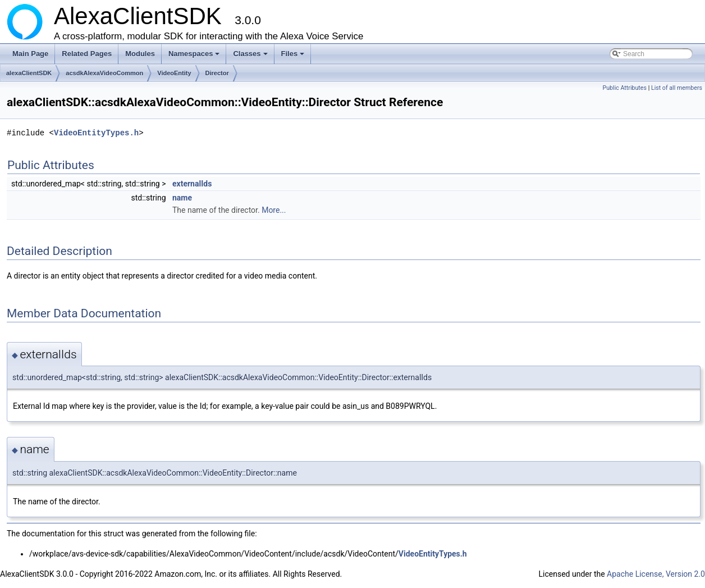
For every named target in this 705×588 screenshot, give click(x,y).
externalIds (192, 184)
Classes (251, 57)
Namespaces (195, 57)
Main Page (30, 54)
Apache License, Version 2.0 (656, 574)
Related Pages (87, 54)
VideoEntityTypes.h (96, 133)
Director (217, 73)
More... (274, 210)
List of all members (677, 88)
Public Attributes (624, 88)
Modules (140, 54)
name (182, 198)
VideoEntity (174, 73)
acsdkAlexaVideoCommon (104, 73)
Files (294, 57)
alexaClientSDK (29, 73)
